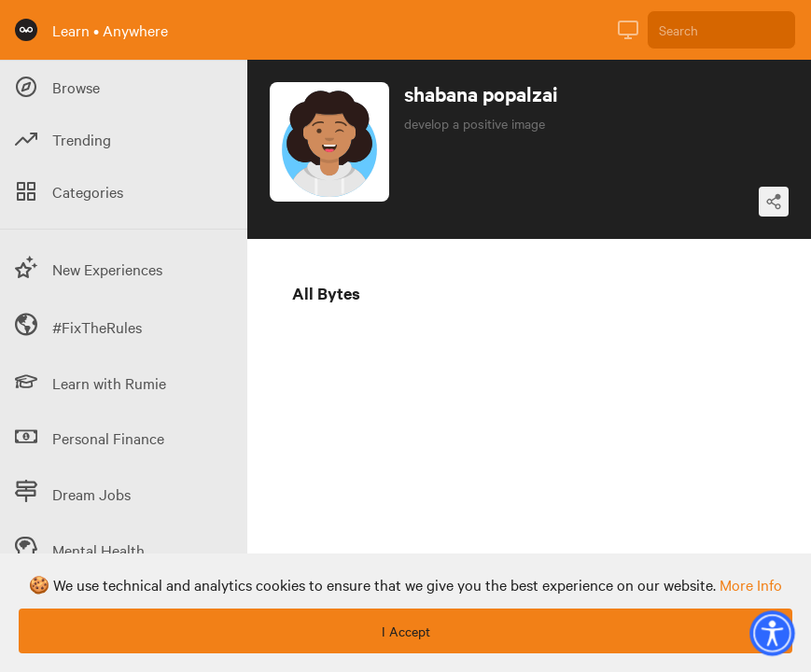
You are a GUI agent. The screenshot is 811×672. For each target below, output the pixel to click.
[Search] (721, 30)
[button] (772, 633)
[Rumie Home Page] (26, 30)
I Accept (406, 631)
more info (751, 584)
